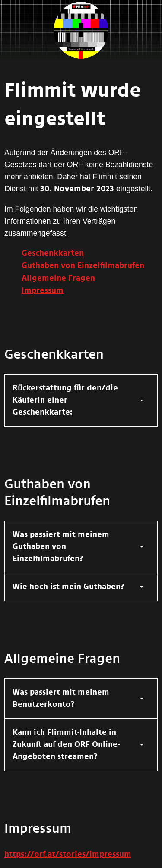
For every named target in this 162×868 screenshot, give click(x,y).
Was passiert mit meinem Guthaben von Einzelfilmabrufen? (61, 547)
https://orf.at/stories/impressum (68, 855)
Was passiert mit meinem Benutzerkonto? (61, 699)
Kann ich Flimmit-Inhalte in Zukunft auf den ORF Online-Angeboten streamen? (66, 745)
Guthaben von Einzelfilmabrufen (83, 266)
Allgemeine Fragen (58, 278)
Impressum (43, 291)
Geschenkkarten (53, 253)
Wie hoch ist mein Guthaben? (68, 587)
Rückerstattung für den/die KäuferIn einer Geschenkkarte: (65, 400)
